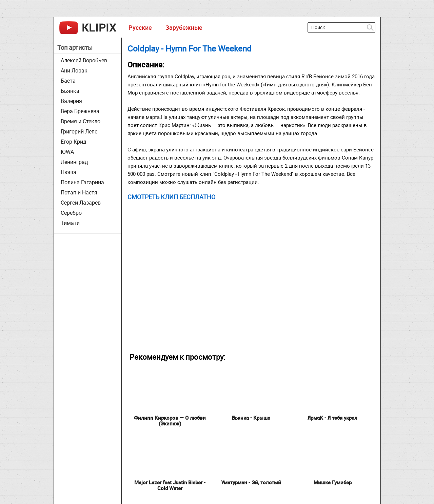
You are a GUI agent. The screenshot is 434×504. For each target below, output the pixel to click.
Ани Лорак (74, 70)
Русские (140, 27)
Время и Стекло (81, 121)
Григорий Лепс (79, 131)
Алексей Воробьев (84, 60)
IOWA (67, 152)
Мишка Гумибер (333, 482)
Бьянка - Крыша (251, 418)
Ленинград (74, 162)
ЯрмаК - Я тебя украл (332, 418)
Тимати (70, 223)
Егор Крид (74, 142)
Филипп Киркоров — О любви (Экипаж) (170, 421)
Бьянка (70, 91)
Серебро (71, 213)
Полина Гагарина (82, 182)
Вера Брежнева (80, 111)
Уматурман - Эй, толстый (251, 482)
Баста (68, 81)
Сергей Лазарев (81, 203)
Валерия (71, 101)
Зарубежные (184, 27)
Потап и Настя (79, 192)
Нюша (68, 172)
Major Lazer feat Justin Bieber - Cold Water (170, 485)
